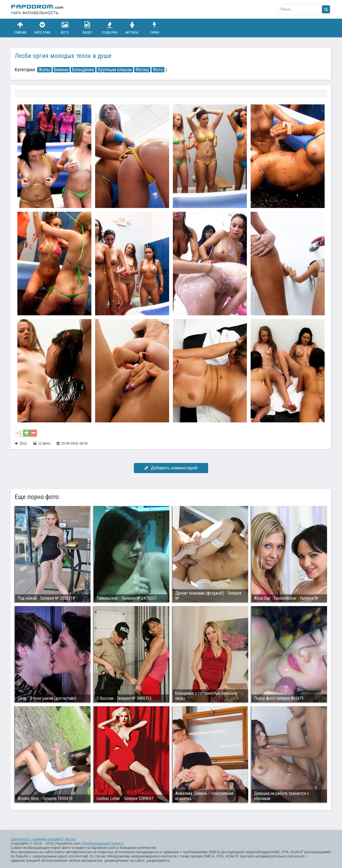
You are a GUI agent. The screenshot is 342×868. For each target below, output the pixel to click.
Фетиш (142, 70)
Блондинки (83, 70)
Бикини (61, 70)
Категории (42, 28)
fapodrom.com (37, 9)
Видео (87, 28)
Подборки (110, 28)
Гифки (154, 28)
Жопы (44, 70)
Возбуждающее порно (102, 843)
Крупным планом (115, 70)
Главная (20, 28)
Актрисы (132, 28)
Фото (65, 28)
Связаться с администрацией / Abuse (43, 839)
